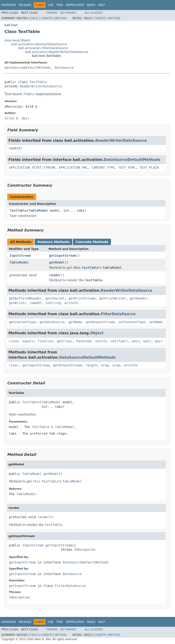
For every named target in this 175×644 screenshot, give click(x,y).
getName (75, 322)
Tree (60, 5)
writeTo (71, 303)
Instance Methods (53, 242)
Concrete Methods (92, 242)
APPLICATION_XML (73, 167)
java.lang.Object (18, 40)
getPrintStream (82, 298)
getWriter (18, 303)
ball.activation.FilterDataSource (43, 48)
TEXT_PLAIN (149, 167)
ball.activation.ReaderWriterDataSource (57, 52)
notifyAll (119, 341)
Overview (9, 5)
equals (28, 341)
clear (14, 365)
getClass (65, 341)
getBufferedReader (25, 298)
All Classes (94, 13)
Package (25, 5)
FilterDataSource (118, 314)
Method (61, 18)
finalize (45, 341)
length (91, 365)
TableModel (38, 210)
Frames (52, 13)
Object (97, 333)
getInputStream (63, 256)
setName (156, 322)
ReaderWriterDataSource (41, 86)
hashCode (84, 341)
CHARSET (16, 148)
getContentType (22, 322)
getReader (139, 298)
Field (34, 18)
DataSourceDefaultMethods (28, 68)
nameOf (36, 303)
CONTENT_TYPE (103, 167)
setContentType (132, 322)
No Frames (68, 13)
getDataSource (52, 322)
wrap (105, 365)
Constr (46, 18)
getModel (57, 262)
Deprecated (75, 5)
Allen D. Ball (17, 118)
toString (53, 303)
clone (14, 341)
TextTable (38, 82)
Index (91, 5)
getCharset (55, 298)
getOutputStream (100, 322)
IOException (85, 550)
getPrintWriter (113, 298)
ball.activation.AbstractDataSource (39, 44)
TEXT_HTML (127, 167)
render (55, 275)
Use (51, 5)
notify (101, 341)
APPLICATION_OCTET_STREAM (32, 167)
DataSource (64, 68)
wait (136, 341)
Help (102, 5)
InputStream (20, 256)
